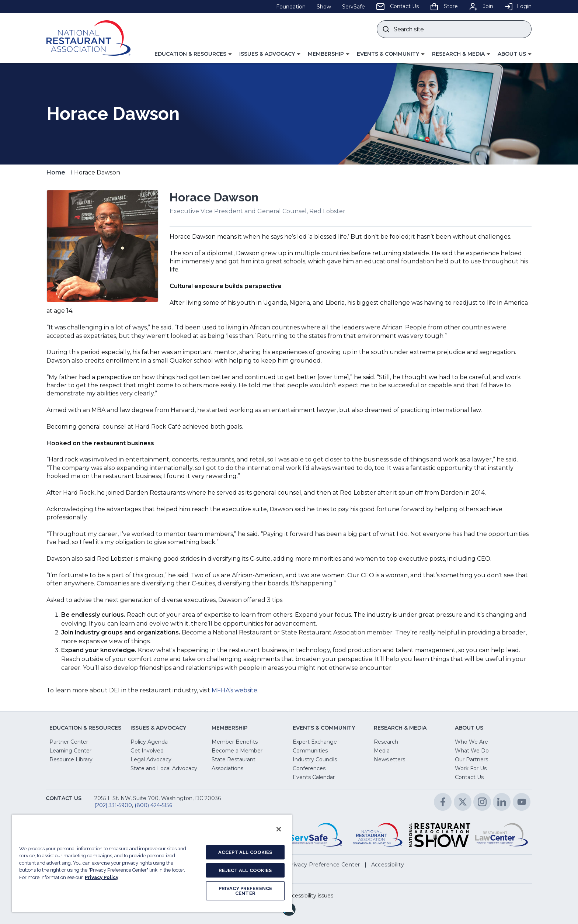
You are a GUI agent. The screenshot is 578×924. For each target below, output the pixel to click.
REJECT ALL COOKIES (245, 870)
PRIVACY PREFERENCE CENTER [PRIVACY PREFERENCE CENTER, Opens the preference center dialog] (245, 891)
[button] (193, 54)
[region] (152, 863)
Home (56, 172)
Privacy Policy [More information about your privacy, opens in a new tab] (102, 877)
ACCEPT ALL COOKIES (245, 852)
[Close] (279, 829)
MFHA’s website (234, 690)
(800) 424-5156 (153, 805)
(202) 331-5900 (113, 805)
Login (518, 6)
